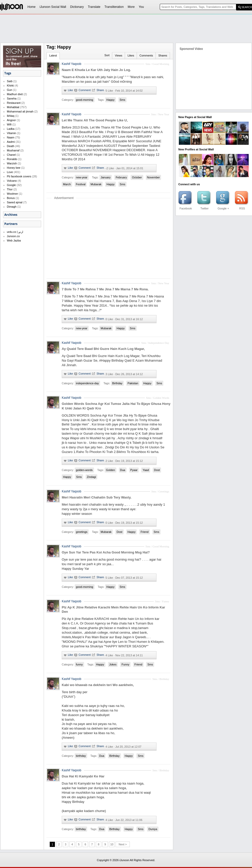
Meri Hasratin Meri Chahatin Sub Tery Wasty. (97, 497)
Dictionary (77, 7)
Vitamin (11, 133)
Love (10, 172)
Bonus (11, 198)
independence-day (88, 383)
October (137, 177)
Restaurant (14, 103)
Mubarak (96, 184)
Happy (111, 100)
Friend (144, 532)
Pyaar (134, 470)
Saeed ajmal (15, 202)
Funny (125, 664)
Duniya (153, 829)
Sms (122, 100)
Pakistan (133, 383)
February (121, 177)
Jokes (113, 664)
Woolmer (12, 194)
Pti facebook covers (19, 176)
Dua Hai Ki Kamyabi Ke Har (83, 776)
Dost (157, 470)
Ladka (11, 129)
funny (79, 664)
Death (11, 146)
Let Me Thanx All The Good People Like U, (95, 120)
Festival (81, 184)
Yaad (146, 470)
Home (31, 7)
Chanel (11, 155)
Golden (110, 470)
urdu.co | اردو (15, 232)
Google (11, 185)
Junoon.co (13, 236)
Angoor (11, 120)
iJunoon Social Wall (53, 7)
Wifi (9, 124)
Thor (10, 189)
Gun (10, 90)
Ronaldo (12, 159)
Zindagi (91, 477)
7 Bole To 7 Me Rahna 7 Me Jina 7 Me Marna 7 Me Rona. (105, 289)
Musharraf (13, 150)
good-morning (85, 100)
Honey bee (14, 168)
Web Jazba (14, 240)
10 (112, 844)
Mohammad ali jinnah (20, 111)
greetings (82, 532)
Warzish (12, 163)
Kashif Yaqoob (72, 114)
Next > (123, 844)
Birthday (117, 383)
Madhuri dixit (15, 94)
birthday (81, 756)
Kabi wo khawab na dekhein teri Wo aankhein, (98, 685)
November (154, 177)
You (141, 7)
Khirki (10, 86)
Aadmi (11, 142)
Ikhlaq (11, 116)
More (131, 7)
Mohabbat (13, 107)
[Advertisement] (100, 52)
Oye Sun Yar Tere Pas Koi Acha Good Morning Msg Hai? (106, 552)
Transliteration (114, 7)
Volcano (12, 181)
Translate (94, 7)
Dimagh (12, 207)
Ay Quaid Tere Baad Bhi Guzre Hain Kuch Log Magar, (103, 349)
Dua (123, 470)
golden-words (84, 470)
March (67, 184)
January (106, 177)
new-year (82, 177)
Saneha (12, 98)
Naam (11, 137)
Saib (10, 81)
